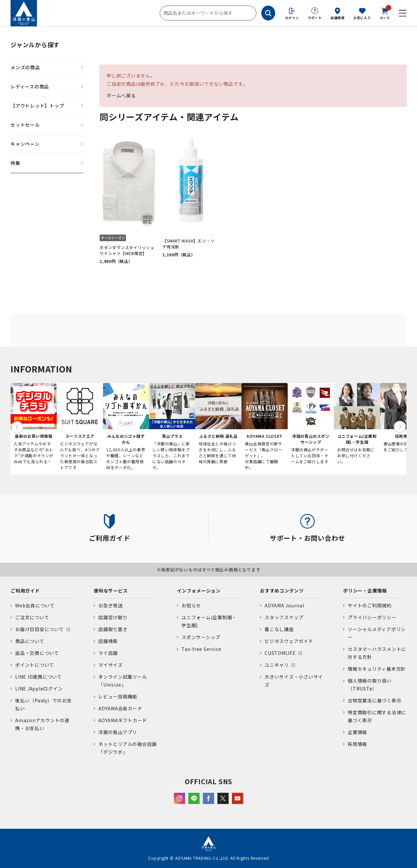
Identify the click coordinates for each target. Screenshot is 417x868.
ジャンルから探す (35, 45)
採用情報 (357, 744)
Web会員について (35, 605)
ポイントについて (35, 665)
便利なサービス (111, 591)
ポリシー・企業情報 (365, 591)
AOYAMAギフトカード (123, 720)
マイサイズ (111, 665)
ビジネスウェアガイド (289, 641)
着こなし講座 (279, 629)
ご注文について (32, 617)
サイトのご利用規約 (370, 605)
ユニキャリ (277, 665)
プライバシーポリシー (372, 617)
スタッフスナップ (284, 617)
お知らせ (191, 605)
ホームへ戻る (121, 95)
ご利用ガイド (25, 591)
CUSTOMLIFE (280, 653)
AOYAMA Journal (284, 605)
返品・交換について (37, 653)
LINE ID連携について (39, 677)
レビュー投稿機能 (118, 696)
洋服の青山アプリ (118, 732)
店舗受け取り (113, 617)
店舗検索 (338, 18)
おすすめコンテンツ (282, 591)
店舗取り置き (113, 629)
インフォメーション (199, 591)
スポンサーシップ (201, 637)
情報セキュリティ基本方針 (377, 669)
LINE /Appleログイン (39, 689)
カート (385, 13)
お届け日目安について (40, 629)
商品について (30, 641)
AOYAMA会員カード (120, 708)
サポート (315, 18)
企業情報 (357, 732)
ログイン (292, 18)
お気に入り (362, 18)
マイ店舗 (108, 653)
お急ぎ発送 (111, 605)
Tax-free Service (201, 649)
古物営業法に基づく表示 (374, 700)
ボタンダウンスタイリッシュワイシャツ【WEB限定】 (127, 250)
